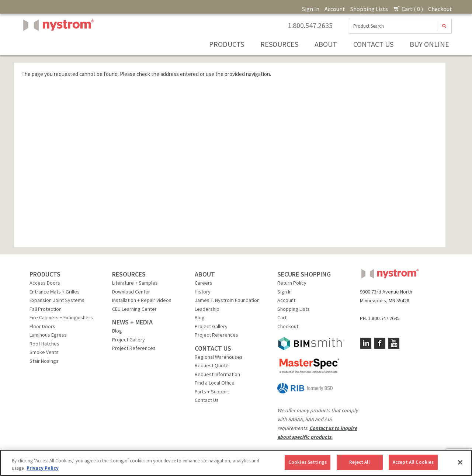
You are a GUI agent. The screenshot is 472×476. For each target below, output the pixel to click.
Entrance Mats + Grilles (55, 292)
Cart (282, 317)
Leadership (207, 309)
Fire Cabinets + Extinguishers (61, 317)
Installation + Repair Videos (142, 300)
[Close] (460, 462)
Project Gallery (129, 340)
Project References (134, 348)
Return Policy (292, 283)
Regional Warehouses (219, 357)
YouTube (394, 343)
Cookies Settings (308, 462)
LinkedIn (366, 343)
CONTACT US (213, 348)
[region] (236, 463)
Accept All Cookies (413, 462)
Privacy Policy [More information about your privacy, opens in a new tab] (43, 468)
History (203, 292)
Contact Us (373, 44)
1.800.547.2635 (310, 25)
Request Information (217, 374)
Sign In (311, 9)
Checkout (440, 9)
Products (227, 44)
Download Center (131, 292)
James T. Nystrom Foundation (227, 300)
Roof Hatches (44, 344)
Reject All (360, 462)
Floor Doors (42, 326)
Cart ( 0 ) (408, 9)
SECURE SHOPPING (304, 274)
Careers (204, 283)
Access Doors (45, 283)
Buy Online (429, 44)
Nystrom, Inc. (57, 44)
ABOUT (205, 274)
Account (335, 9)
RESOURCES (129, 274)
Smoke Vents (44, 352)
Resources (279, 44)
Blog (117, 331)
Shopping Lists (369, 9)
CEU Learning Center (134, 309)
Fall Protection (46, 309)
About (326, 44)
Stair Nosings (44, 361)
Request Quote (212, 365)
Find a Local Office (215, 383)
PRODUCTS (45, 274)
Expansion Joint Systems (57, 300)
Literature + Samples (135, 283)
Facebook (380, 343)
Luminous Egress (48, 335)
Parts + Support (212, 392)
